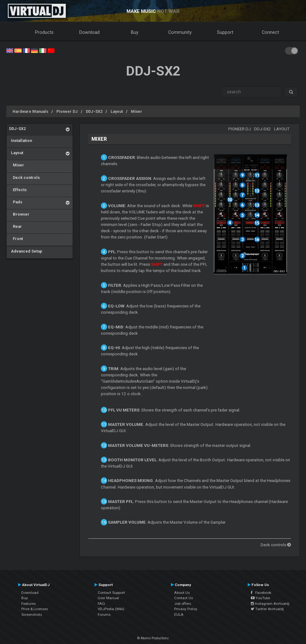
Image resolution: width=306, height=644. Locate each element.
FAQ (101, 604)
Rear (16, 226)
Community (180, 32)
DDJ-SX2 (94, 111)
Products (44, 32)
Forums (104, 615)
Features (29, 604)
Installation (21, 141)
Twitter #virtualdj (267, 609)
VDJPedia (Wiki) (111, 609)
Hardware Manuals (30, 111)
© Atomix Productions (153, 638)
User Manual (108, 598)
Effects (18, 190)
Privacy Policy (186, 609)
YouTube (260, 598)
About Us (182, 593)
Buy (135, 32)
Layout (117, 111)
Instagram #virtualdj (270, 604)
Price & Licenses (35, 609)
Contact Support (111, 593)
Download (89, 32)
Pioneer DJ (67, 111)
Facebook (261, 593)
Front (16, 239)
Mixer (137, 111)
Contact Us (184, 598)
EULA (179, 615)
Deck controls (24, 178)
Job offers (183, 604)
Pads (16, 202)
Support (225, 32)
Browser (19, 214)
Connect (270, 32)
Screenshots (32, 615)
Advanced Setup (26, 251)
